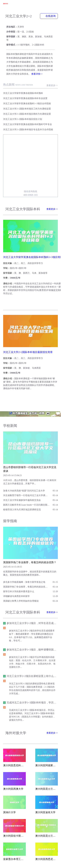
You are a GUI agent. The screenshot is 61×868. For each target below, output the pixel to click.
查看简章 (12, 302)
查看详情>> (37, 74)
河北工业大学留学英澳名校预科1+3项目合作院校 (27, 104)
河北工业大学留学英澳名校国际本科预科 (23, 93)
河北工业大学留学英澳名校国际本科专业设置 (25, 98)
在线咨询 (49, 16)
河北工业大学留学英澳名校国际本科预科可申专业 (27, 124)
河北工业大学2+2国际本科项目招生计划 (23, 119)
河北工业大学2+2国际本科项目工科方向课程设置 (27, 109)
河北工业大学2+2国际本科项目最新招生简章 (28, 352)
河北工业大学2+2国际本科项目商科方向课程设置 (27, 114)
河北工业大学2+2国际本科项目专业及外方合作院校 (28, 130)
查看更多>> (52, 85)
